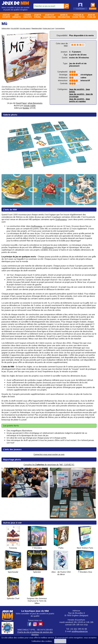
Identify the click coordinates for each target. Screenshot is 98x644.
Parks (61, 538)
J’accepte (60, 641)
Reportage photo (37, 28)
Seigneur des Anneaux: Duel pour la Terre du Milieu (37, 591)
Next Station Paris (85, 538)
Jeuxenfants (17, 16)
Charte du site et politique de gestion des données (35, 633)
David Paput (21, 103)
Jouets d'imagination (49, 16)
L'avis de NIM (10, 209)
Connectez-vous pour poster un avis (49, 454)
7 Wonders (37, 538)
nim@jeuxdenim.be (80, 631)
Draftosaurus (61, 219)
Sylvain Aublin (30, 106)
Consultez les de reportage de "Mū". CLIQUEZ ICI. (49, 465)
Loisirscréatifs (27, 16)
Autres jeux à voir (49, 28)
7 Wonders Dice (85, 562)
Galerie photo (6, 28)
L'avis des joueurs (13, 449)
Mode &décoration (64, 16)
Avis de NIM (15, 28)
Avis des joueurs (25, 28)
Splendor (37, 562)
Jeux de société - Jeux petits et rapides (79, 100)
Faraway (13, 538)
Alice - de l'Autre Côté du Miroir (61, 563)
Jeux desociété (6, 16)
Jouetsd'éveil (38, 16)
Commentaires (60, 28)
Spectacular (13, 562)
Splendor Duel (13, 588)
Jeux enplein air (91, 16)
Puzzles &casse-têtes (78, 16)
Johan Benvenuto (35, 103)
